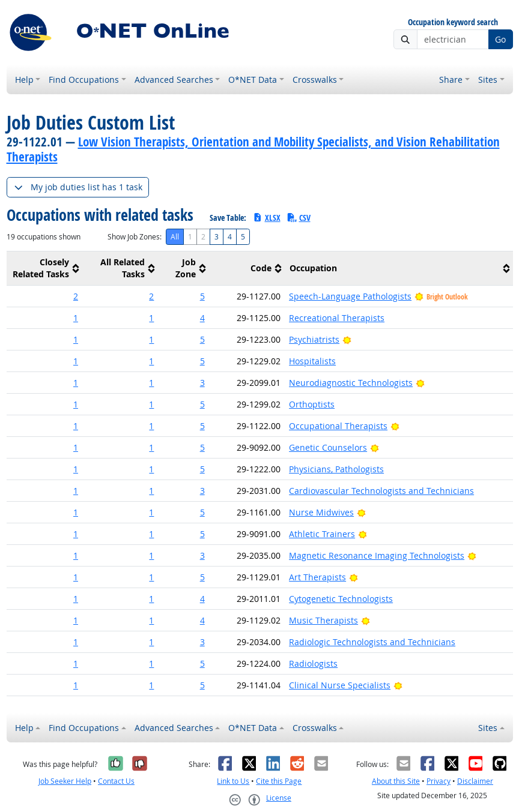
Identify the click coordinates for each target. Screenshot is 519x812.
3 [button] (202, 383)
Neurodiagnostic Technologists (351, 383)
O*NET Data (253, 80)
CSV (299, 218)
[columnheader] (44, 268)
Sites (488, 80)
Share (451, 80)
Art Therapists (317, 577)
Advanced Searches (174, 80)
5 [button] (202, 296)
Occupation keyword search (453, 23)
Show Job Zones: (135, 237)
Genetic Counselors (328, 447)
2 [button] (76, 296)
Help (24, 80)
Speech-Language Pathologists (350, 296)
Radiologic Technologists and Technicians (372, 642)
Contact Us (116, 781)
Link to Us (233, 781)
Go (500, 39)
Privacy (439, 781)
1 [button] (76, 318)
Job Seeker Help (65, 781)
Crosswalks (315, 80)
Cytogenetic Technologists (341, 599)
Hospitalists (312, 361)
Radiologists (313, 663)
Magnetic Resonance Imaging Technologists (377, 555)
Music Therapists (323, 620)
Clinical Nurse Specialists (340, 685)
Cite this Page (279, 781)
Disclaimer (475, 781)
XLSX (266, 218)
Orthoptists (312, 404)
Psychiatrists (314, 339)
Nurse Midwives (321, 512)
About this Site (396, 781)
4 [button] (202, 318)
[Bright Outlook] (347, 339)
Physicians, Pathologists (336, 469)
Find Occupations (84, 80)
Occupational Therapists (338, 426)
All (175, 237)
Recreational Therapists (337, 318)
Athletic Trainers (322, 534)
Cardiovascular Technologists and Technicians (381, 491)
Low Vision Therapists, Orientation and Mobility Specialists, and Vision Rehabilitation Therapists (253, 149)
